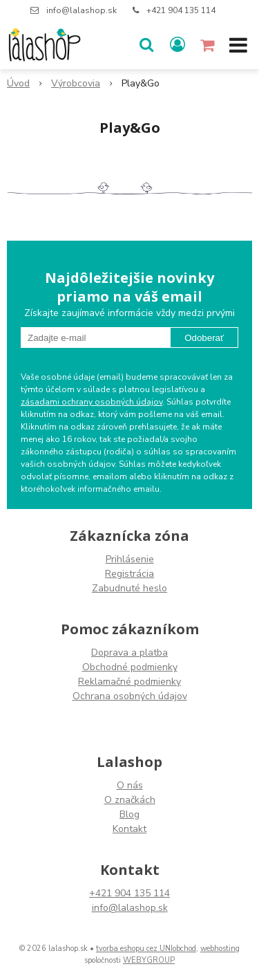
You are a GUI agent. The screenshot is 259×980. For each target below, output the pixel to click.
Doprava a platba (129, 653)
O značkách (130, 800)
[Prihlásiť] (178, 45)
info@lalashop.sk (81, 10)
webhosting (220, 949)
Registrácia (129, 574)
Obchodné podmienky (130, 667)
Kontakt (129, 829)
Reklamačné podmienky (129, 682)
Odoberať (204, 338)
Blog (129, 814)
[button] (146, 45)
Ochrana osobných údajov (130, 696)
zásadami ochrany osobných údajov (92, 402)
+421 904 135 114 (181, 10)
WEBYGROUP (149, 960)
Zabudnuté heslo (129, 588)
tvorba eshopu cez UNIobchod (146, 949)
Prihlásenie (130, 559)
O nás (130, 785)
